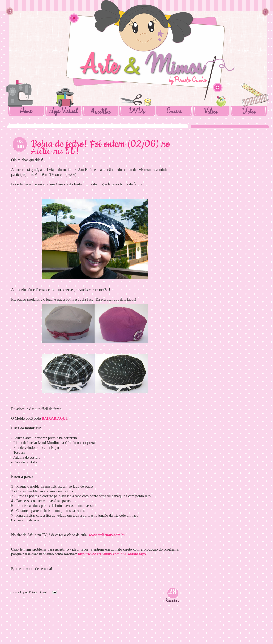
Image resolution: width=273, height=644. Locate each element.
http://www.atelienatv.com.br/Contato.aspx (112, 554)
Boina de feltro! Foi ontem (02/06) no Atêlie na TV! (101, 148)
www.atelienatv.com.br (107, 535)
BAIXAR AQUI (54, 419)
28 (173, 592)
